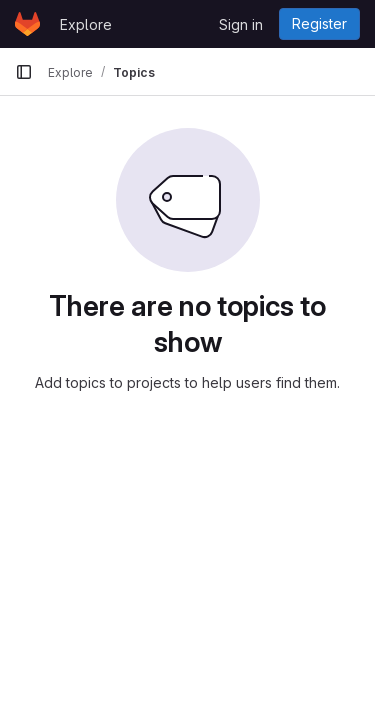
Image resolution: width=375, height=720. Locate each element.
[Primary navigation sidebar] (24, 72)
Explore (86, 24)
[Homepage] (27, 24)
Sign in (241, 24)
